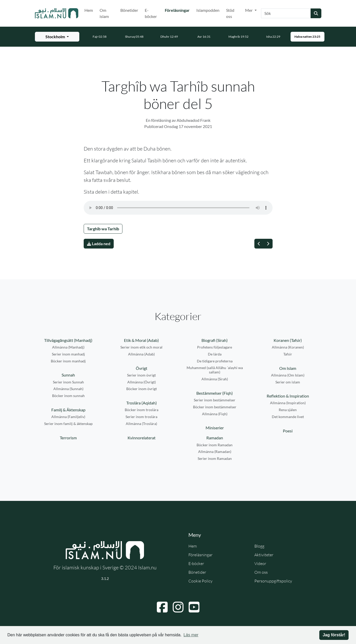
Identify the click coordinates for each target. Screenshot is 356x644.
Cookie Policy (200, 581)
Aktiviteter (264, 555)
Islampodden (208, 10)
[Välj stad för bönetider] (57, 37)
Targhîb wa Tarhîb (103, 229)
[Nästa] (268, 244)
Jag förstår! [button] (334, 635)
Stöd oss (230, 13)
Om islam (104, 13)
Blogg (259, 546)
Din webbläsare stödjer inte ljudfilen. (178, 208)
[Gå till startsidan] (57, 13)
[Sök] (286, 13)
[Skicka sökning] (316, 13)
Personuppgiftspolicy (273, 581)
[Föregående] (259, 244)
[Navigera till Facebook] (162, 607)
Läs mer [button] (191, 635)
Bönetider (129, 10)
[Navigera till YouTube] (194, 607)
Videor (260, 563)
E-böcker (151, 13)
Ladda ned (99, 244)
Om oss (261, 572)
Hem (89, 10)
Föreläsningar (178, 10)
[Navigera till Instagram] (178, 607)
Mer (249, 10)
